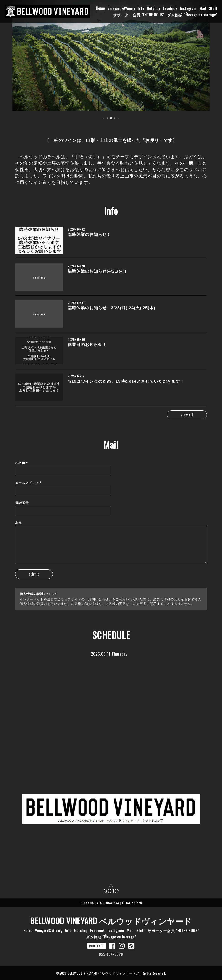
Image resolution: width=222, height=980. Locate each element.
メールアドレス (28, 483)
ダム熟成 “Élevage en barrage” (192, 15)
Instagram (188, 8)
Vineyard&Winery (121, 8)
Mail (203, 8)
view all (187, 415)
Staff (213, 8)
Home (100, 8)
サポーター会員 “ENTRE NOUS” (139, 15)
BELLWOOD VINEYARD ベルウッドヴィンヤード (111, 921)
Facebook (170, 8)
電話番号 (22, 503)
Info (141, 8)
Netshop (153, 8)
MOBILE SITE (97, 946)
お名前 (21, 463)
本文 (18, 523)
